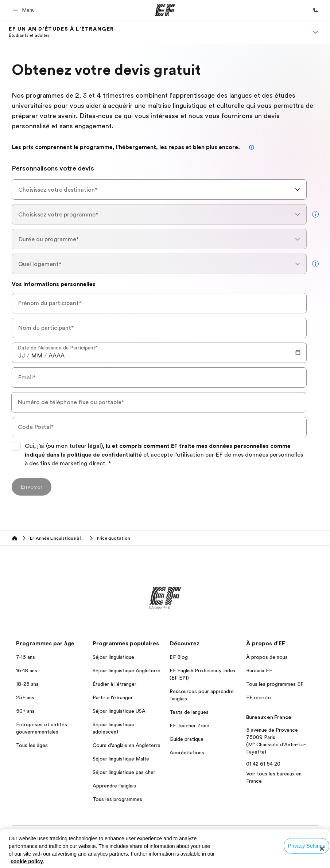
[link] (61, 32)
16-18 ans (27, 670)
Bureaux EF (259, 670)
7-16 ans (26, 657)
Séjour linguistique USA (119, 711)
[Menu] (315, 32)
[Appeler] (315, 10)
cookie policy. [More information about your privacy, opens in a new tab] (27, 861)
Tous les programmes (117, 799)
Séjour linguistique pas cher (124, 772)
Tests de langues (189, 712)
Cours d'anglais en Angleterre (127, 745)
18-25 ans (27, 684)
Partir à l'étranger (113, 697)
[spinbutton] (22, 356)
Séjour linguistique (113, 657)
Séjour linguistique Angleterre (127, 670)
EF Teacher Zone (189, 726)
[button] (25, 10)
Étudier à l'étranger (114, 684)
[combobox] (159, 189)
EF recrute (259, 697)
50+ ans (25, 711)
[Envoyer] (32, 487)
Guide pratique (187, 739)
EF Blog (179, 657)
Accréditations (187, 752)
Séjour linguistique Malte (121, 759)
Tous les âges (32, 745)
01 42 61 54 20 (263, 764)
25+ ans (25, 697)
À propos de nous (267, 657)
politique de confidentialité (104, 455)
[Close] (322, 849)
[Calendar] (298, 353)
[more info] (315, 214)
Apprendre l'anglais (114, 786)
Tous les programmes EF (275, 684)
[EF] (165, 10)
